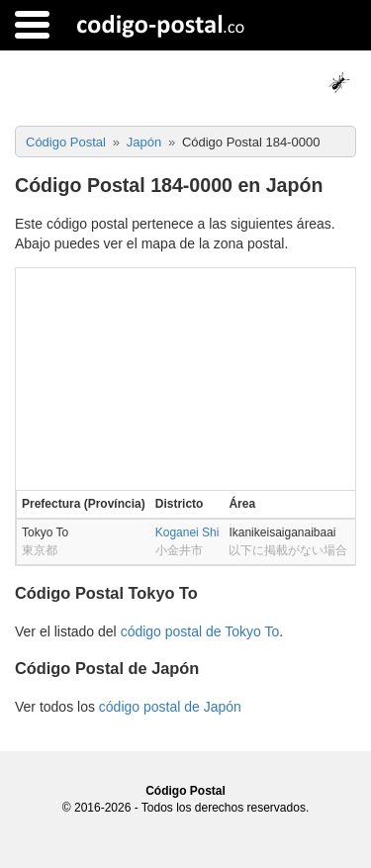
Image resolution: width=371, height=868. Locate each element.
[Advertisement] (185, 377)
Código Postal (185, 791)
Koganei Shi (187, 532)
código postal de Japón (170, 707)
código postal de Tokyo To (200, 631)
